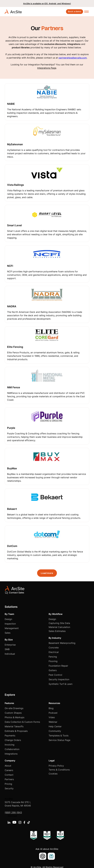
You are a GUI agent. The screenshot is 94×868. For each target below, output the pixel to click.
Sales (8, 633)
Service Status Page (59, 740)
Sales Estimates (57, 631)
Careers (9, 770)
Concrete (54, 648)
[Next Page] (47, 573)
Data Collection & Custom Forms (22, 722)
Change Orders (13, 740)
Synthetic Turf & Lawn (61, 684)
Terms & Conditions (59, 770)
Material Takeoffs (14, 726)
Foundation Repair (58, 666)
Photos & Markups (15, 717)
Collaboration (12, 749)
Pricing (8, 784)
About (8, 766)
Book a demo (75, 12)
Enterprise (10, 645)
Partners (9, 779)
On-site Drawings (14, 708)
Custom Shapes (13, 713)
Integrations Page (47, 68)
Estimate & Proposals (16, 731)
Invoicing (10, 745)
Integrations (11, 754)
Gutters (53, 670)
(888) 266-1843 (13, 812)
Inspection (10, 624)
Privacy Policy (56, 766)
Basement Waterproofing (62, 643)
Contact (9, 775)
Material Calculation (59, 627)
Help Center (55, 726)
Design (8, 619)
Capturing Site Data (59, 623)
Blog (51, 708)
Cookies (53, 774)
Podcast (53, 713)
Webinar (53, 722)
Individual (10, 654)
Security (9, 788)
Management (12, 628)
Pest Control (55, 675)
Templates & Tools (59, 736)
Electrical (54, 652)
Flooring (53, 661)
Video (52, 717)
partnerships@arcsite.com (73, 58)
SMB (7, 649)
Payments (10, 736)
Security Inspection (59, 679)
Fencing (53, 657)
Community (55, 731)
